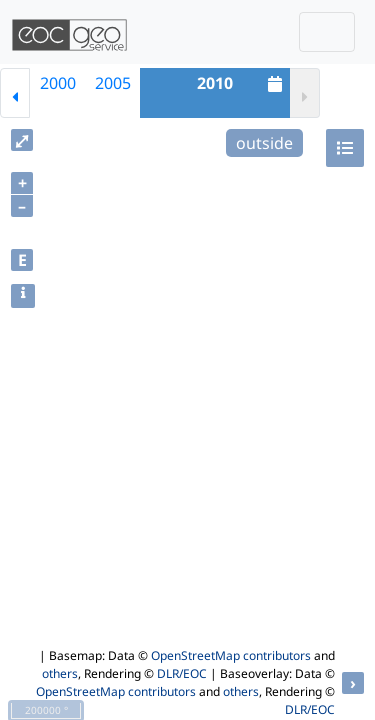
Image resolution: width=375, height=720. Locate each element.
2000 (58, 83)
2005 (113, 83)
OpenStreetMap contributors (231, 655)
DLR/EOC (182, 673)
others (60, 673)
